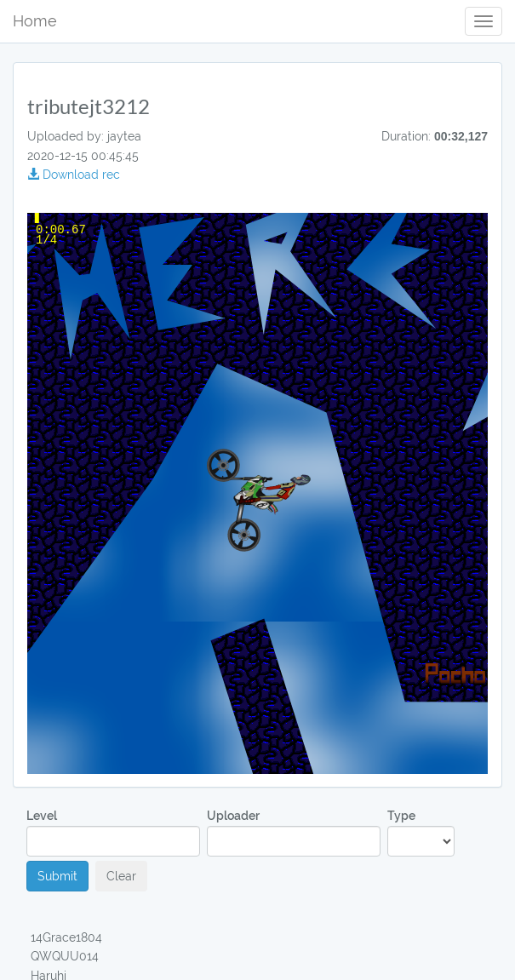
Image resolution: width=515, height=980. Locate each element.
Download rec (74, 175)
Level (113, 832)
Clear (121, 876)
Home (35, 21)
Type (421, 832)
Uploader (294, 832)
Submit (57, 876)
